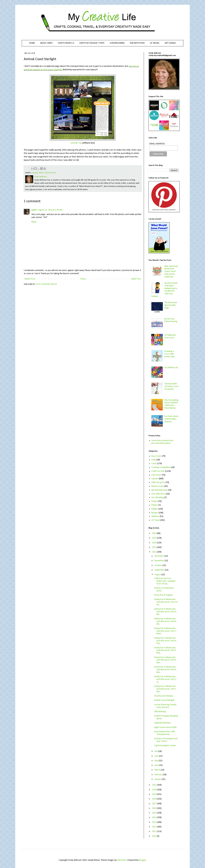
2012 (154, 827)
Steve (41, 173)
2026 (154, 533)
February (159, 775)
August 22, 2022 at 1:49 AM (50, 210)
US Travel (155, 520)
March (158, 770)
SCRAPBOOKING (117, 43)
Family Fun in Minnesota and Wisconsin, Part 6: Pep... (165, 641)
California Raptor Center (165, 746)
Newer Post (30, 279)
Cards (154, 464)
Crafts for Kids (158, 471)
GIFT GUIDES (170, 43)
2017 (154, 804)
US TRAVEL (155, 43)
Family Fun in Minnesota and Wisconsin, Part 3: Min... (165, 670)
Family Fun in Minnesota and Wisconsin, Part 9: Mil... (165, 612)
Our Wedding (158, 498)
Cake (154, 460)
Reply (34, 222)
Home (83, 279)
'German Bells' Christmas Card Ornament (171, 386)
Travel (47, 173)
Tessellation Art (171, 368)
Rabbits (155, 509)
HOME (32, 43)
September (160, 570)
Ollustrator (122, 860)
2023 (154, 547)
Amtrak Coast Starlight (164, 700)
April (157, 765)
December (159, 556)
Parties (154, 501)
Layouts (35, 173)
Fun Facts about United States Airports (171, 419)
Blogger (142, 860)
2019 (154, 794)
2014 (154, 817)
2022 (154, 552)
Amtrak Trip (76, 143)
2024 (154, 543)
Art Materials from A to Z (170, 336)
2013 (154, 822)
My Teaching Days (159, 490)
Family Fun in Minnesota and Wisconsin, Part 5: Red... (165, 650)
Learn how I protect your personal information (162, 442)
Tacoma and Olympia (164, 696)
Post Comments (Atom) (46, 284)
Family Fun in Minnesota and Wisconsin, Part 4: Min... (165, 660)
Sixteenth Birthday (162, 723)
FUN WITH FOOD (137, 43)
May (157, 761)
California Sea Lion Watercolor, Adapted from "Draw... (165, 581)
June (157, 756)
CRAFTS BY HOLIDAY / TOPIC (92, 43)
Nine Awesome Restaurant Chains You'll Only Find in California (171, 272)
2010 (154, 836)
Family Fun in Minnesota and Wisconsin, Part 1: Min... (165, 689)
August (158, 575)
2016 (154, 808)
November (160, 561)
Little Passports (158, 482)
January (158, 779)
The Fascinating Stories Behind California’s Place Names (171, 404)
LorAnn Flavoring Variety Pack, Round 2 (165, 706)
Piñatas (155, 505)
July (156, 751)
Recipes (155, 513)
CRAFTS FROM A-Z (66, 43)
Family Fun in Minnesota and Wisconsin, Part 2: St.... (165, 679)
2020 (154, 790)
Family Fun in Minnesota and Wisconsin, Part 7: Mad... (165, 631)
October (159, 565)
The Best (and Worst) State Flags (171, 305)
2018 (154, 799)
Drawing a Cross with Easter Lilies (170, 354)
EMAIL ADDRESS (157, 144)
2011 (154, 831)
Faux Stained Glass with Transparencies (165, 733)
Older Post (136, 279)
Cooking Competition (161, 467)
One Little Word (159, 494)
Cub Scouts (156, 475)
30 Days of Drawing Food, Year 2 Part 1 (166, 740)
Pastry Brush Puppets (164, 595)
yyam (34, 210)
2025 (154, 538)
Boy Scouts (156, 456)
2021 (154, 785)
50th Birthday (160, 712)
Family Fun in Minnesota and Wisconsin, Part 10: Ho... (166, 602)
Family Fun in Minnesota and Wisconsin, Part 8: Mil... (165, 621)
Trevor (53, 173)
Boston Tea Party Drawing (171, 320)
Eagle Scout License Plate (165, 727)
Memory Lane (158, 486)
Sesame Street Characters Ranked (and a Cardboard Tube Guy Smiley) (164, 290)
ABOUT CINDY (46, 43)
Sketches (155, 516)
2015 (154, 813)
